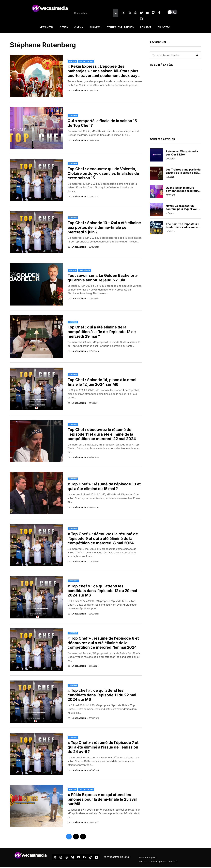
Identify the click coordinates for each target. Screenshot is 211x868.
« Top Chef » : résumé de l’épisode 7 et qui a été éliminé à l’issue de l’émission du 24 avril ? (103, 747)
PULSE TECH (165, 27)
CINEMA (79, 27)
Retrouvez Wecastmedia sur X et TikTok (182, 153)
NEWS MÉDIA (46, 27)
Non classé (73, 581)
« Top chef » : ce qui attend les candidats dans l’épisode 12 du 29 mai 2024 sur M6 (102, 591)
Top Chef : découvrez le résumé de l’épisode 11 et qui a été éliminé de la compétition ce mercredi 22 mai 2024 (102, 434)
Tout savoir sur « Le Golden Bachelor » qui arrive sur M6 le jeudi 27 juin (103, 278)
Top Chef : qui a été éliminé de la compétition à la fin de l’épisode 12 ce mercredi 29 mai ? (102, 332)
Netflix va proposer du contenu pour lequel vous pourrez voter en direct (182, 209)
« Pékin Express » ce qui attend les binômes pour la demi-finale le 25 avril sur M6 (102, 799)
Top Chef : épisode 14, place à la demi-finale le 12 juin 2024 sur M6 (103, 382)
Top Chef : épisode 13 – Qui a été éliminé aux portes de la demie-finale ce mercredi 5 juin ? (104, 227)
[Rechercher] (116, 13)
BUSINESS (95, 27)
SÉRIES (64, 27)
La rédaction (79, 91)
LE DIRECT (146, 27)
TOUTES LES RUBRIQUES (120, 27)
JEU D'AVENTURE (86, 61)
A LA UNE (72, 61)
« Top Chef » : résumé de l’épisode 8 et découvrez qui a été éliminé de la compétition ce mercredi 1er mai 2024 (103, 643)
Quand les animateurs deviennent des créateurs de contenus (183, 191)
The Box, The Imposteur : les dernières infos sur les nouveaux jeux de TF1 (183, 227)
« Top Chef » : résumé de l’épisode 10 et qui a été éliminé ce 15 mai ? (104, 486)
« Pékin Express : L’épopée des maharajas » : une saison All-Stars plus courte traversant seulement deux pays (104, 71)
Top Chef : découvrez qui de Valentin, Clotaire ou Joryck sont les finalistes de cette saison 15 (103, 173)
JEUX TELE (73, 115)
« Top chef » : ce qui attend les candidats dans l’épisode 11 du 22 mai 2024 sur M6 (102, 695)
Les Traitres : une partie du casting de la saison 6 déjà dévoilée (183, 173)
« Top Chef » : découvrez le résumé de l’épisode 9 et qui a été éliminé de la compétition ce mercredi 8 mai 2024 (103, 538)
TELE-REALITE (85, 270)
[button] (172, 12)
